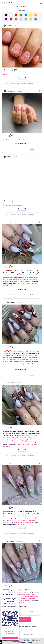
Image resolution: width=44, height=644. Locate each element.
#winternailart (27, 140)
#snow (5, 74)
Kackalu (9, 26)
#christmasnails (26, 275)
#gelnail (5, 279)
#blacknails (35, 283)
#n (14, 277)
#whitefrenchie (7, 286)
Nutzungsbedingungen (24, 627)
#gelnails (35, 277)
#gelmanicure (29, 279)
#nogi (19, 283)
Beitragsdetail (21, 78)
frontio (32, 634)
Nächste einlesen (22, 620)
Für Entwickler (18, 630)
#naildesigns (7, 140)
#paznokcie (37, 279)
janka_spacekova (11, 222)
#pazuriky (16, 281)
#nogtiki (24, 283)
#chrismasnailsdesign (17, 140)
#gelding (10, 279)
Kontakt (26, 630)
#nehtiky (29, 281)
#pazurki (22, 281)
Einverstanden (16, 642)
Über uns (34, 627)
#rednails (29, 283)
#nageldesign (29, 277)
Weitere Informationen (27, 642)
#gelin (23, 279)
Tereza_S (9, 157)
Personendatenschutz (11, 627)
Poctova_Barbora (11, 91)
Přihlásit (32, 83)
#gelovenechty (17, 279)
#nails (7, 205)
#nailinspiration (13, 205)
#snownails (34, 275)
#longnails (10, 277)
